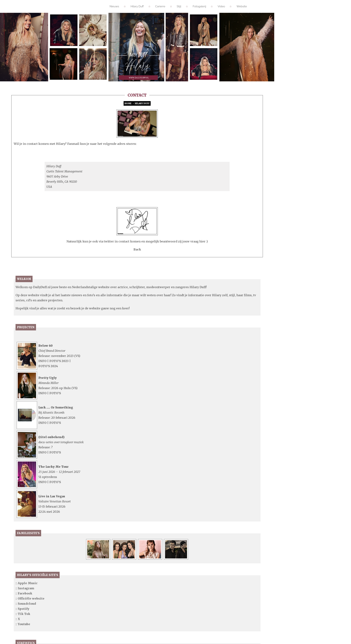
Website (242, 6)
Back (137, 268)
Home (128, 103)
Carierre (160, 6)
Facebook (25, 612)
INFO (42, 379)
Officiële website (31, 617)
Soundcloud (27, 622)
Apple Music (28, 601)
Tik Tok (24, 632)
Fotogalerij (199, 6)
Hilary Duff (137, 6)
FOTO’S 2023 (59, 379)
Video (221, 6)
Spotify (23, 627)
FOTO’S (55, 411)
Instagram (26, 607)
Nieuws (114, 6)
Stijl (179, 6)
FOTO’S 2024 (48, 384)
